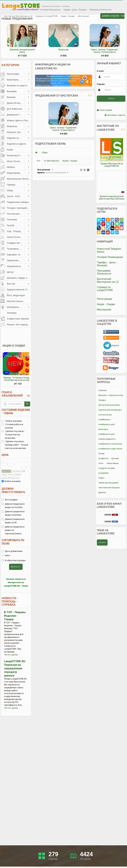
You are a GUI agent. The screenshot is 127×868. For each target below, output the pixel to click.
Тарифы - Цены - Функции (75, 10)
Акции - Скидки (68, 16)
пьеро (101, 478)
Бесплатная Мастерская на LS (18, 16)
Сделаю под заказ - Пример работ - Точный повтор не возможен (15, 445)
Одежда (11, 185)
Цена (5, 455)
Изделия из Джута (16, 144)
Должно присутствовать (13, 490)
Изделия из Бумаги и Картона (16, 138)
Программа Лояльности (100, 10)
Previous (94, 169)
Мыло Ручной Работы (16, 161)
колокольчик (105, 415)
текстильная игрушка (109, 488)
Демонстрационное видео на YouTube (13, 506)
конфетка (103, 458)
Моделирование (15, 173)
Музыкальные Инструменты (20, 179)
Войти (111, 99)
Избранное (6, 10)
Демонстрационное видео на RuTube (13, 513)
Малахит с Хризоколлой (111, 395)
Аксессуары (13, 74)
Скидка (102, 400)
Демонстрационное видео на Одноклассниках (13, 530)
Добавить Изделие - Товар (113, 16)
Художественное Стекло (20, 290)
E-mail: (100, 71)
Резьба (10, 225)
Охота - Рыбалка (16, 196)
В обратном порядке (14, 560)
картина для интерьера (110, 410)
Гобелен (103, 390)
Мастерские (83, 16)
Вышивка (12, 91)
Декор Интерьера (16, 103)
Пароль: (101, 84)
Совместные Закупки (18, 319)
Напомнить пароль (115, 115)
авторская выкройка (109, 405)
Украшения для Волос (16, 266)
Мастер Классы (15, 301)
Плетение (12, 220)
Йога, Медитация (16, 295)
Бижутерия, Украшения (16, 80)
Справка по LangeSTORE (47, 16)
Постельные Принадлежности (16, 214)
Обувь (10, 190)
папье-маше (112, 463)
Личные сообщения (93, 16)
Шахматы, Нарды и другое (20, 278)
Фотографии (9, 500)
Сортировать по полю (13, 542)
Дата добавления (12, 551)
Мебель (11, 167)
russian (102, 542)
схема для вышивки (108, 483)
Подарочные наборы (18, 202)
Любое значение (12, 421)
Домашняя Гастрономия (16, 115)
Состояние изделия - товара (16, 411)
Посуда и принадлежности (20, 208)
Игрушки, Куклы (15, 132)
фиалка (102, 492)
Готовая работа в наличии (12, 426)
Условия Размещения (50, 10)
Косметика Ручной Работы (16, 155)
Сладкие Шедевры (16, 243)
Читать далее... (12, 655)
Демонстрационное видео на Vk (13, 521)
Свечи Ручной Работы (16, 237)
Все (39, 161)
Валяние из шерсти (17, 86)
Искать (16, 567)
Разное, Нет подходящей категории (20, 325)
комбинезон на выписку (110, 444)
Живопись (12, 126)
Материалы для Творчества (16, 307)
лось (101, 463)
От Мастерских (51, 161)
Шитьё (10, 272)
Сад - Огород (14, 231)
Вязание (11, 97)
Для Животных (15, 109)
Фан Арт (11, 284)
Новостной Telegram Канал (24, 10)
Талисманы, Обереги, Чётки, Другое (16, 249)
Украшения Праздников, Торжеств (16, 260)
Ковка (10, 150)
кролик (115, 458)
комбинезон (104, 420)
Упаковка (12, 313)
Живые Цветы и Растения (20, 120)
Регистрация (104, 110)
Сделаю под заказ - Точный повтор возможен (13, 435)
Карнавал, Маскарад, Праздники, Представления (16, 255)
